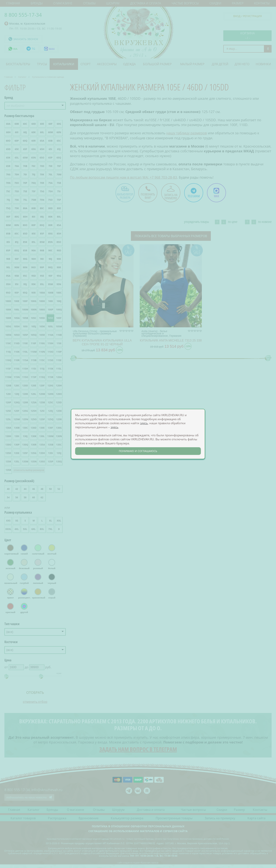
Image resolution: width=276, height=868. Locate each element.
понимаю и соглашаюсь (138, 451)
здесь (144, 423)
